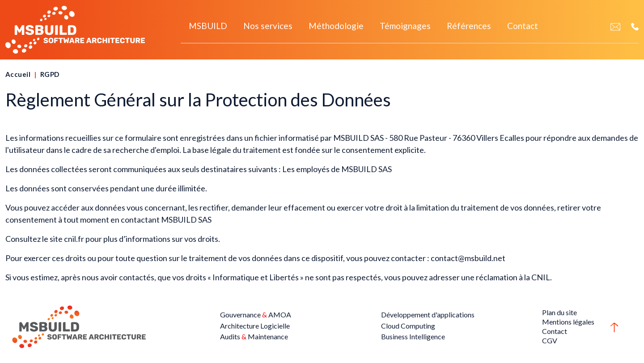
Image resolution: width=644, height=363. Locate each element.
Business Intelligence (413, 336)
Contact (555, 331)
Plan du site (559, 312)
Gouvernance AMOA (256, 314)
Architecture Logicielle (255, 326)
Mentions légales (568, 322)
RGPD (50, 74)
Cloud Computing (408, 326)
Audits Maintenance (254, 336)
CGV (550, 340)
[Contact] (615, 26)
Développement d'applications (428, 314)
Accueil (18, 74)
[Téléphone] (635, 26)
